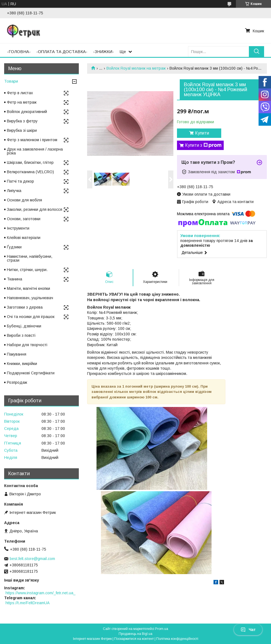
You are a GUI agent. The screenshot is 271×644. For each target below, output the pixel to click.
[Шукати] (256, 52)
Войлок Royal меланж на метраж (136, 68)
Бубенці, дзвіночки (24, 326)
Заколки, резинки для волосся (35, 209)
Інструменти (18, 228)
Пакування (17, 354)
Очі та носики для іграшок (31, 317)
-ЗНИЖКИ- (103, 52)
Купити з (203, 145)
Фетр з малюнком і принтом (32, 140)
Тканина (15, 279)
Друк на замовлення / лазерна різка (35, 151)
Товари (11, 81)
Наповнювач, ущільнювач (30, 298)
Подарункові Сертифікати (31, 373)
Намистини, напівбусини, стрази (30, 258)
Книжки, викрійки (22, 364)
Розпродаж (17, 382)
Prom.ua (162, 629)
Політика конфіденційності (177, 639)
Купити (202, 133)
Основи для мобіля (24, 200)
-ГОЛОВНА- (19, 52)
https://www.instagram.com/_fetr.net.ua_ (41, 593)
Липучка (14, 191)
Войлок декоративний (27, 112)
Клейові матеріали (24, 238)
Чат (248, 630)
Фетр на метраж (22, 102)
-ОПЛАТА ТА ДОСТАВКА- (62, 52)
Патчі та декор (20, 181)
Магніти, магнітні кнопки (28, 288)
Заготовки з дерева (25, 307)
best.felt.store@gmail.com (32, 559)
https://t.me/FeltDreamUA (28, 603)
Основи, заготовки (24, 219)
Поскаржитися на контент (134, 639)
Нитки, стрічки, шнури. (27, 270)
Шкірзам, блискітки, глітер (30, 162)
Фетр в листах (20, 93)
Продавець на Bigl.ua (135, 634)
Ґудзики (14, 247)
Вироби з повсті (21, 335)
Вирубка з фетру (22, 121)
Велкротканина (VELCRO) (30, 172)
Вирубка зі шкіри (22, 130)
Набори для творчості (27, 345)
